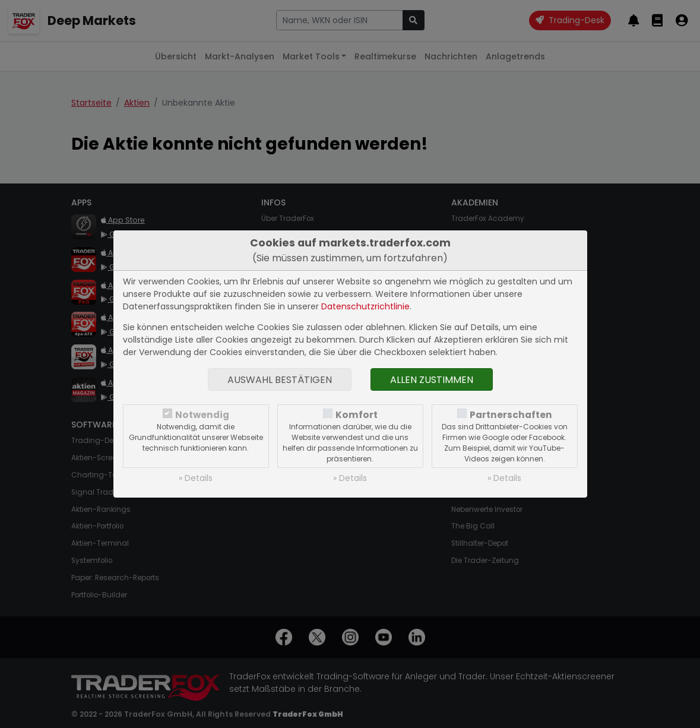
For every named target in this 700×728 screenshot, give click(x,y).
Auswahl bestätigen (280, 380)
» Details (196, 478)
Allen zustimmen (432, 380)
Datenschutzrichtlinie (365, 306)
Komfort (357, 415)
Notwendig (202, 415)
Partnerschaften (511, 415)
